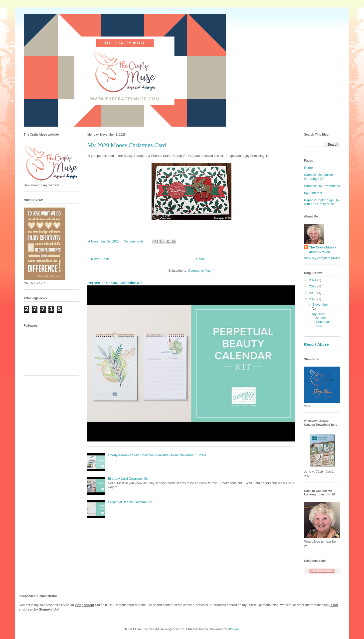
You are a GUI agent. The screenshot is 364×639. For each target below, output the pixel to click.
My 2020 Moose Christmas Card (127, 145)
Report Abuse (316, 344)
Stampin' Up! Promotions (322, 186)
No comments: (134, 241)
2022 (313, 293)
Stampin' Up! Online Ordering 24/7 (318, 177)
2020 (313, 299)
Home (201, 259)
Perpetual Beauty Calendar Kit (115, 283)
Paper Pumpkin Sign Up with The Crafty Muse (321, 202)
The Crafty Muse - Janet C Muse (323, 250)
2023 (313, 286)
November (321, 305)
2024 (313, 280)
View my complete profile (322, 258)
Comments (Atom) (201, 271)
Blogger (233, 629)
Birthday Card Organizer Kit (128, 479)
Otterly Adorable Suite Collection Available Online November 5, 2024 (157, 455)
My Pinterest (313, 193)
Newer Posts (100, 259)
